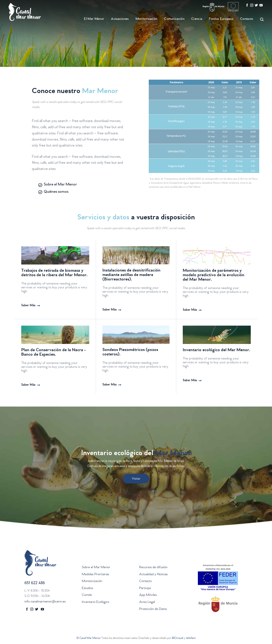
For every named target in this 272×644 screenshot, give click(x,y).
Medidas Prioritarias (95, 575)
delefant (191, 638)
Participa (145, 588)
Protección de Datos (153, 609)
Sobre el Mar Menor (96, 568)
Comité (87, 595)
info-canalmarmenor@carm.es (45, 602)
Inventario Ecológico (96, 602)
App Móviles (148, 595)
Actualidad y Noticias (153, 575)
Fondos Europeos (221, 19)
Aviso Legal (147, 602)
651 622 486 (35, 583)
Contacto (247, 19)
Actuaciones (120, 19)
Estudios (87, 588)
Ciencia (197, 19)
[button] (31, 306)
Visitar (136, 479)
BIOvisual (178, 638)
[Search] (260, 19)
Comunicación (174, 19)
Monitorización (146, 19)
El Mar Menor (94, 19)
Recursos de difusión (153, 568)
